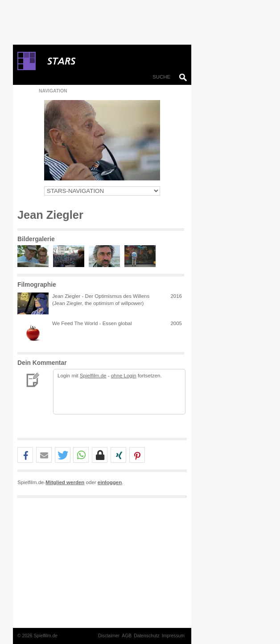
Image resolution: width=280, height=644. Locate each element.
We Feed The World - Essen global (92, 323)
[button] (25, 455)
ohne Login (124, 376)
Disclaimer (109, 636)
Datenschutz (147, 636)
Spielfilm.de (93, 376)
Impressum (173, 636)
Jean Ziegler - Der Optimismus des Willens (101, 296)
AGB (127, 636)
